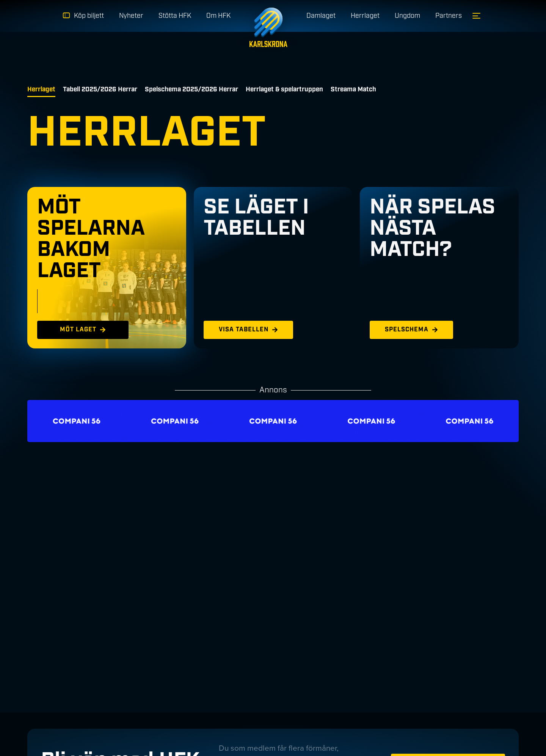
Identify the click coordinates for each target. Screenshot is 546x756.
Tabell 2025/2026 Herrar (100, 89)
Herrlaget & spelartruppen (284, 89)
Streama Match (353, 89)
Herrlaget (41, 89)
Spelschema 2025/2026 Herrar (191, 89)
